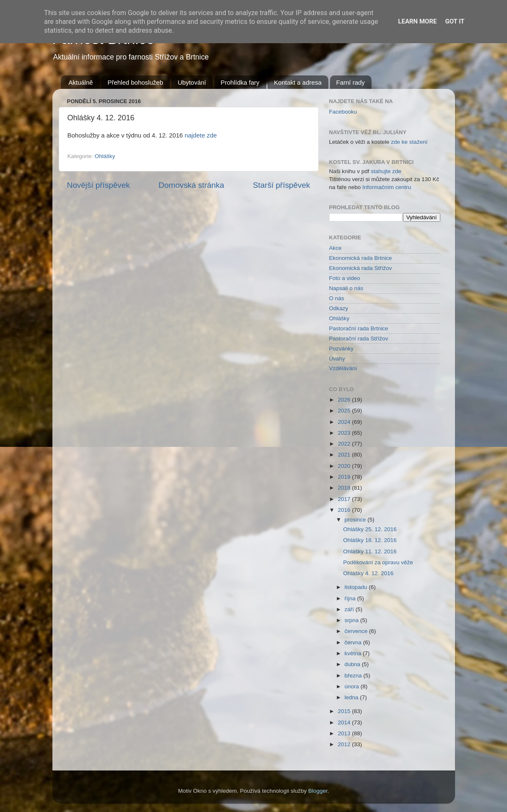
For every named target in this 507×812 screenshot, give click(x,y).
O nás (337, 298)
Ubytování (192, 82)
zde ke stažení (409, 142)
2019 (345, 477)
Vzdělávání (343, 368)
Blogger (318, 791)
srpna (353, 620)
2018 (345, 488)
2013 (345, 733)
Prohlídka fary (240, 82)
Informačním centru (387, 187)
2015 (345, 711)
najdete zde (201, 135)
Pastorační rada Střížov (359, 339)
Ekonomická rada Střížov (361, 268)
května (354, 653)
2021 (345, 455)
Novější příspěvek (99, 185)
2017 (345, 499)
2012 (345, 744)
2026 (345, 400)
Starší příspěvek (282, 185)
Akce (335, 248)
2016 (345, 510)
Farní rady (351, 82)
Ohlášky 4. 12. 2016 (368, 573)
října (351, 598)
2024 (345, 422)
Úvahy (337, 359)
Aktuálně (81, 82)
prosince (356, 520)
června (354, 642)
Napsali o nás (346, 288)
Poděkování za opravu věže (378, 562)
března (354, 676)
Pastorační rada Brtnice (359, 328)
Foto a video (345, 278)
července (357, 631)
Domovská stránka (191, 185)
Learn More (417, 21)
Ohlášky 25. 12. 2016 (370, 529)
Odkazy (339, 308)
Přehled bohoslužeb (135, 82)
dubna (353, 664)
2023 (345, 433)
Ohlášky (105, 156)
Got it (455, 21)
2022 (345, 444)
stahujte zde (386, 171)
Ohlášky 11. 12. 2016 (370, 551)
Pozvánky (342, 349)
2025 (345, 411)
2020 (345, 466)
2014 (345, 722)
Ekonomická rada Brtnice (361, 258)
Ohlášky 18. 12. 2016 (370, 540)
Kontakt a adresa (298, 82)
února (353, 686)
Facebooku (343, 112)
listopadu (357, 587)
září (350, 609)
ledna (352, 697)
